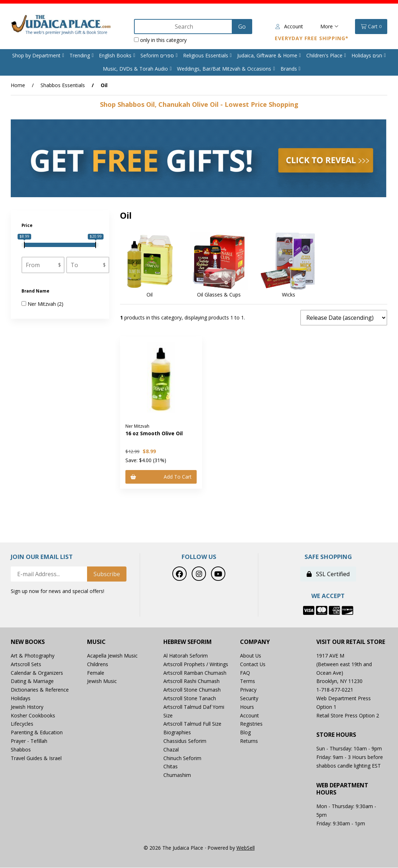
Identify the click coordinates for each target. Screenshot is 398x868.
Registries (251, 724)
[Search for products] (184, 27)
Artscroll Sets (26, 664)
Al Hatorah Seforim (186, 656)
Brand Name (36, 291)
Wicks (289, 295)
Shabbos (21, 750)
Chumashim (177, 775)
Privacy (248, 690)
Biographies (177, 732)
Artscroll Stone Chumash (192, 690)
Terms (248, 681)
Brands (289, 69)
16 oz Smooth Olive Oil (154, 433)
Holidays (21, 698)
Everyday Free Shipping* (312, 38)
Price (28, 225)
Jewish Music (102, 681)
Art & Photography (33, 656)
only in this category (160, 40)
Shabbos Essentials (63, 85)
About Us (251, 656)
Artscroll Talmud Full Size (192, 724)
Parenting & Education (37, 732)
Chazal (171, 750)
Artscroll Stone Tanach (190, 698)
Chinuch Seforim (182, 758)
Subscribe (107, 574)
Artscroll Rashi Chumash (191, 681)
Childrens (98, 664)
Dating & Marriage (32, 681)
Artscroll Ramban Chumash (195, 673)
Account (289, 26)
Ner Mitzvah (42, 304)
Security (249, 698)
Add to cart (161, 477)
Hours (247, 707)
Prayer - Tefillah (29, 741)
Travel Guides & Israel (36, 758)
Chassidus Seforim (185, 741)
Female (96, 673)
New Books (28, 642)
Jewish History (27, 707)
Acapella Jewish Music (112, 656)
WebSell (246, 848)
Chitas (171, 767)
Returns (249, 741)
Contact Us (253, 664)
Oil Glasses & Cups (219, 295)
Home (18, 85)
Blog (245, 732)
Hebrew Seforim (188, 642)
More (329, 26)
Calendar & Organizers (37, 673)
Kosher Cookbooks (33, 715)
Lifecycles (22, 724)
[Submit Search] (242, 27)
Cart (371, 27)
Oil (150, 295)
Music (96, 642)
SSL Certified (328, 574)
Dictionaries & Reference (40, 690)
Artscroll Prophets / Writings (196, 664)
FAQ (245, 673)
